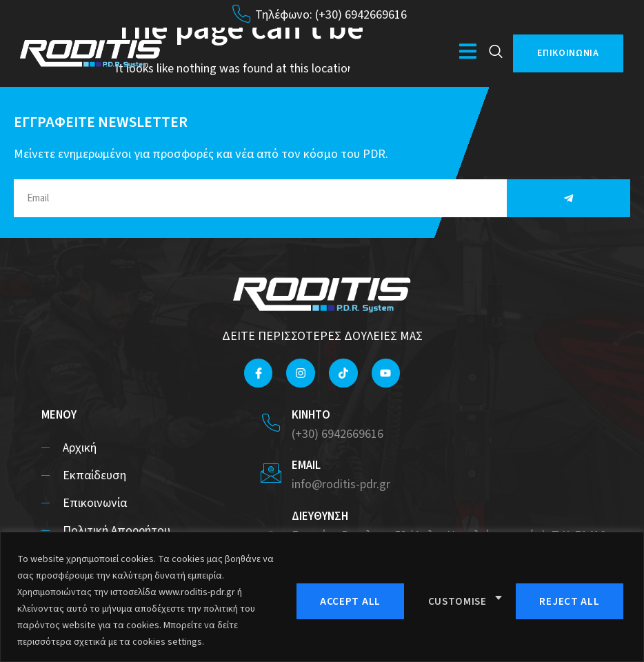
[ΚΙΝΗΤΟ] (271, 423)
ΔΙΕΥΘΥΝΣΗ (320, 516)
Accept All (572, 600)
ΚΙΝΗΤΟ (311, 415)
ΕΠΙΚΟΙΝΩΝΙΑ (568, 53)
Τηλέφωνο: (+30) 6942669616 (331, 15)
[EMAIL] (271, 473)
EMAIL (306, 465)
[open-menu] (468, 53)
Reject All (458, 600)
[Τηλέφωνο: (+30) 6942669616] (241, 14)
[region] (322, 597)
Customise (344, 600)
